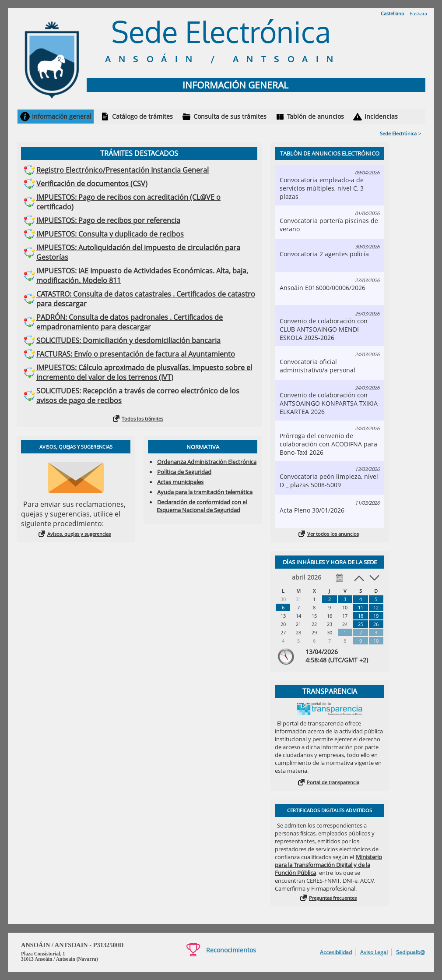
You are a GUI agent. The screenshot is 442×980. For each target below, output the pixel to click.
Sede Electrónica (398, 133)
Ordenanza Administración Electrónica (207, 462)
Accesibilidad (336, 952)
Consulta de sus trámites (230, 116)
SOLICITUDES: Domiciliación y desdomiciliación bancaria (128, 340)
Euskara (418, 13)
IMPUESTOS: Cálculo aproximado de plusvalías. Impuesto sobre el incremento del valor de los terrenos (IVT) (144, 372)
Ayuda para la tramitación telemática (205, 492)
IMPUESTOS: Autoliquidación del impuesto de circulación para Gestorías (138, 252)
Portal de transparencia (333, 782)
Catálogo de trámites (142, 116)
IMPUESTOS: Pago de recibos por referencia (108, 220)
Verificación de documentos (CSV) (92, 184)
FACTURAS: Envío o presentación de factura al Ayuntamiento (136, 354)
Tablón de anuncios (316, 116)
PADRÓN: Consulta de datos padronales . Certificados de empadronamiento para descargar (130, 322)
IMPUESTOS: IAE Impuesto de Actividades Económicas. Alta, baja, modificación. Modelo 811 (142, 276)
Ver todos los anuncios (333, 534)
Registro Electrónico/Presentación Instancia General (123, 170)
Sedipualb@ (410, 952)
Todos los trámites (142, 419)
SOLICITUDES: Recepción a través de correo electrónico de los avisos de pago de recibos (138, 396)
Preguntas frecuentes (333, 898)
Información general (62, 116)
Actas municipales (180, 482)
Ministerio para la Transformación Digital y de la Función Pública (328, 865)
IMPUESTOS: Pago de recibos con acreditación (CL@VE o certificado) (128, 202)
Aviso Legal (374, 952)
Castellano (393, 13)
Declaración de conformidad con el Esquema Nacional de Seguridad (202, 506)
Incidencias (381, 116)
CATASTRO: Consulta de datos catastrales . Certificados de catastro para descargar (146, 299)
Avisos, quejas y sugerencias (79, 534)
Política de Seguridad (184, 472)
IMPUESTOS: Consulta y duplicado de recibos (110, 234)
